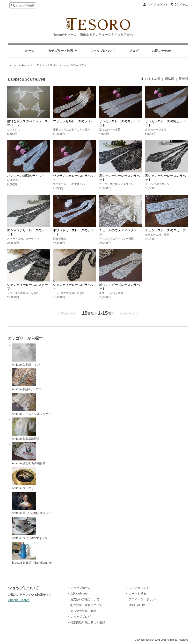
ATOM (141, 605)
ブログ (134, 51)
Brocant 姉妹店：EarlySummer (32, 553)
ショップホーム (80, 588)
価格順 (170, 79)
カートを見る (138, 594)
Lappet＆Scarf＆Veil (75, 65)
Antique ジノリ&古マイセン (30, 528)
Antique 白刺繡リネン (26, 355)
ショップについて (103, 51)
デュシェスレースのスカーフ (165, 230)
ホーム (30, 51)
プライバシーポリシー (143, 599)
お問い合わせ (161, 51)
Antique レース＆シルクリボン (39, 65)
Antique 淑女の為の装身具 (29, 454)
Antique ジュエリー (24, 478)
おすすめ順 (153, 79)
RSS (132, 605)
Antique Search (19, 600)
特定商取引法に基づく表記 (88, 623)
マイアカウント (158, 5)
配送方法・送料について (86, 605)
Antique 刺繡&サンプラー (28, 380)
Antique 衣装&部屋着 (25, 429)
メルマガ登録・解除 (83, 611)
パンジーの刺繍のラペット (26, 176)
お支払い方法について (85, 599)
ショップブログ (80, 617)
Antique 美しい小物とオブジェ (32, 503)
